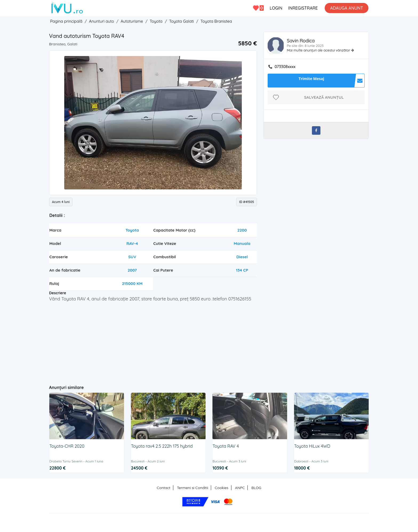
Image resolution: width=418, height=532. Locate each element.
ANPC (240, 488)
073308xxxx (285, 67)
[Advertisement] (153, 341)
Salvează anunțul (324, 97)
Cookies (222, 488)
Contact (164, 488)
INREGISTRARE (303, 8)
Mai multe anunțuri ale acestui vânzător (319, 50)
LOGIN (276, 8)
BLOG (256, 488)
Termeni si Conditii (193, 488)
